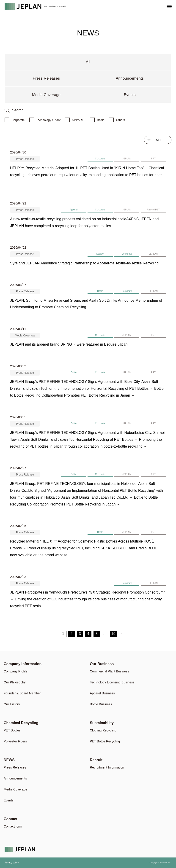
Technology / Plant (48, 120)
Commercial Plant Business (109, 671)
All (88, 62)
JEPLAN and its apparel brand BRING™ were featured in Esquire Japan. (69, 345)
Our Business (102, 664)
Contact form (13, 826)
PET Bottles (12, 730)
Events (130, 95)
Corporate (18, 120)
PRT (153, 159)
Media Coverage (46, 95)
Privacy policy (12, 863)
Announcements (130, 78)
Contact (11, 819)
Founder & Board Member (22, 693)
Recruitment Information (107, 767)
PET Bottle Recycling (105, 741)
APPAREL (79, 120)
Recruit (96, 760)
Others (120, 120)
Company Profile (16, 671)
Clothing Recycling (103, 730)
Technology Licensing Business (112, 682)
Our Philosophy (15, 682)
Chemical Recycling (21, 723)
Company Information (23, 664)
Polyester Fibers (15, 741)
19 (113, 634)
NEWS (9, 760)
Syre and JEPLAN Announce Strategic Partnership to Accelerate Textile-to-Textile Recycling (84, 263)
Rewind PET (153, 210)
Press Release (25, 159)
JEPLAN (127, 159)
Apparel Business (102, 693)
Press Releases (46, 78)
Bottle (101, 120)
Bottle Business (101, 704)
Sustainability (102, 723)
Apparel (74, 210)
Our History (12, 704)
